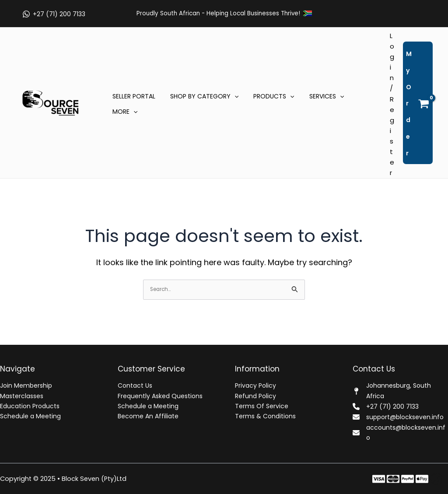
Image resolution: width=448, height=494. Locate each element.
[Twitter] (393, 479)
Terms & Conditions (265, 416)
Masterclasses (22, 396)
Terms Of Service (262, 406)
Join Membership (26, 386)
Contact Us (135, 386)
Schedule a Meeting (30, 416)
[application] (231, 96)
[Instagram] (408, 479)
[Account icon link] (392, 104)
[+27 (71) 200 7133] (54, 14)
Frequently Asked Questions (160, 396)
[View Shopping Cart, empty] (418, 103)
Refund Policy (255, 396)
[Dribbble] (436, 479)
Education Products (30, 406)
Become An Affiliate (148, 416)
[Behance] (422, 479)
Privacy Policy (255, 386)
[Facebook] (379, 479)
